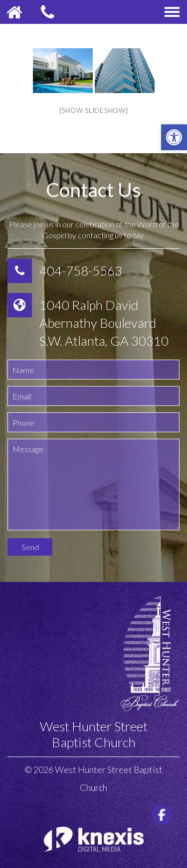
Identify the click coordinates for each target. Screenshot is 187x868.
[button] (174, 137)
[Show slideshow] (94, 110)
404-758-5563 (81, 271)
